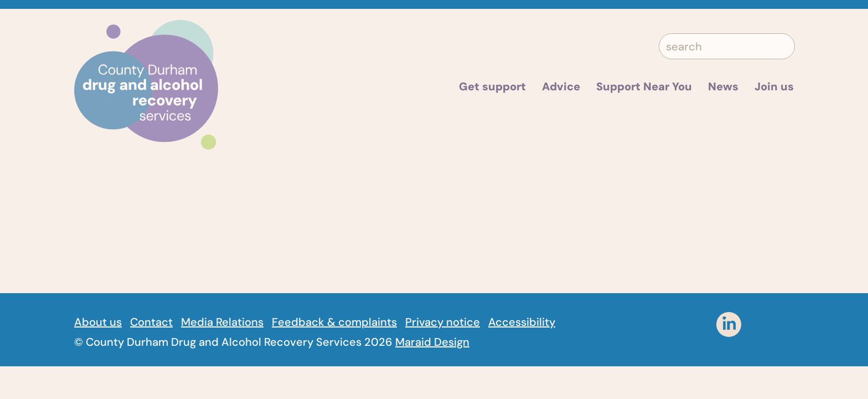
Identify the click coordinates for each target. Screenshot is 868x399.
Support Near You (644, 86)
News (723, 86)
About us (98, 322)
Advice (561, 86)
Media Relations (222, 322)
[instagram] (762, 324)
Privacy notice (443, 322)
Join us (774, 86)
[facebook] (696, 324)
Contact (151, 322)
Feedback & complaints (334, 322)
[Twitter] (662, 324)
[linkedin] (729, 324)
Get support (492, 86)
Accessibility (522, 322)
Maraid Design (432, 342)
